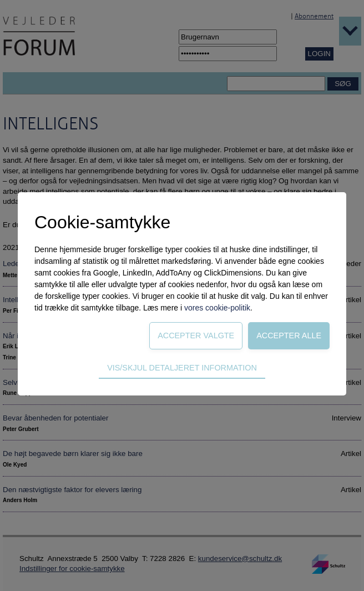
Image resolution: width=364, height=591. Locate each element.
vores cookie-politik (217, 308)
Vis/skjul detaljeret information (182, 368)
